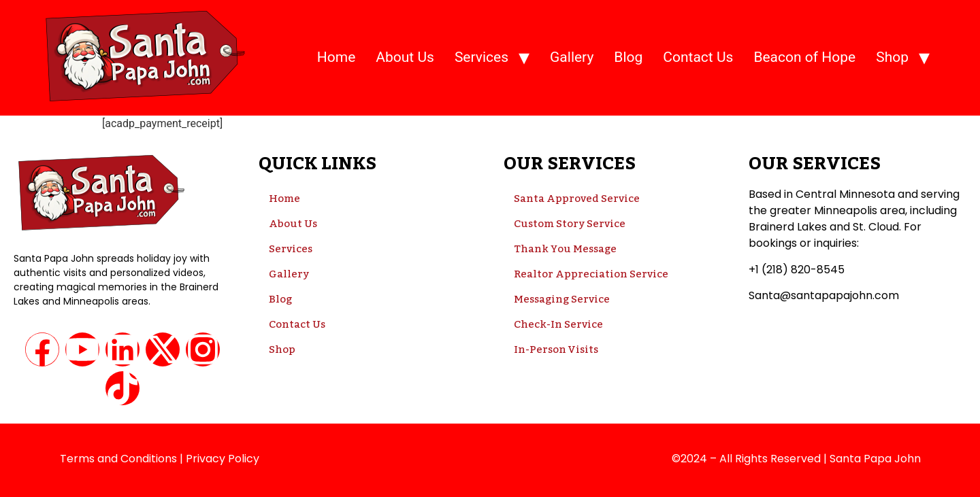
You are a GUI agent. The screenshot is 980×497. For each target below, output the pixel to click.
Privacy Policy (223, 459)
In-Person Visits (556, 349)
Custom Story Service (570, 224)
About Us (405, 57)
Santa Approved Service (577, 199)
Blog (628, 57)
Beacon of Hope (804, 57)
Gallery (572, 57)
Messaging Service (562, 299)
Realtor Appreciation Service (591, 274)
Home (337, 57)
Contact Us (698, 57)
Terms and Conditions (118, 459)
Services (481, 57)
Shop (892, 57)
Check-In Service (558, 324)
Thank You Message (565, 249)
